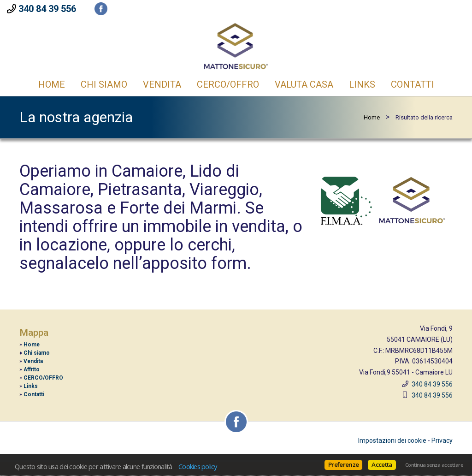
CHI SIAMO (104, 84)
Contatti (413, 84)
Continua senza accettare (434, 465)
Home (52, 84)
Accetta (382, 464)
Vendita (162, 84)
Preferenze (343, 464)
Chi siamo (37, 353)
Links (362, 84)
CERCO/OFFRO (228, 84)
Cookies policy (198, 466)
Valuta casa (304, 84)
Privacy (442, 440)
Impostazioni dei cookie (392, 440)
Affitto (32, 369)
